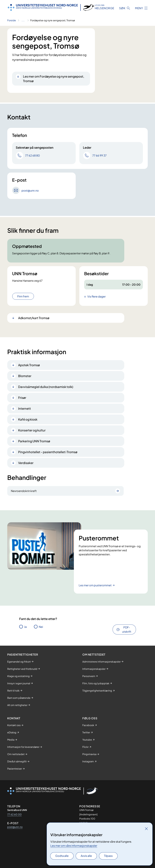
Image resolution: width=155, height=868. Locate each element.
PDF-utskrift (127, 629)
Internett (25, 408)
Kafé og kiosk (28, 419)
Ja (25, 627)
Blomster (25, 376)
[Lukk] (146, 829)
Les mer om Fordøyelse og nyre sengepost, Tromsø (54, 79)
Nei (41, 627)
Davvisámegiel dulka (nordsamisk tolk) (46, 387)
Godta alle (62, 856)
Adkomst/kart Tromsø (34, 318)
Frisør (22, 398)
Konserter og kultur (32, 430)
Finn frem (23, 296)
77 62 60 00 (14, 814)
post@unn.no (15, 827)
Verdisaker (26, 463)
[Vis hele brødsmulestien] (23, 20)
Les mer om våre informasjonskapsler (74, 846)
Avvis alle (86, 856)
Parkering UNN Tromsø (34, 441)
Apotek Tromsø (29, 365)
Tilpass (108, 856)
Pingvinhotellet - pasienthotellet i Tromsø (48, 452)
